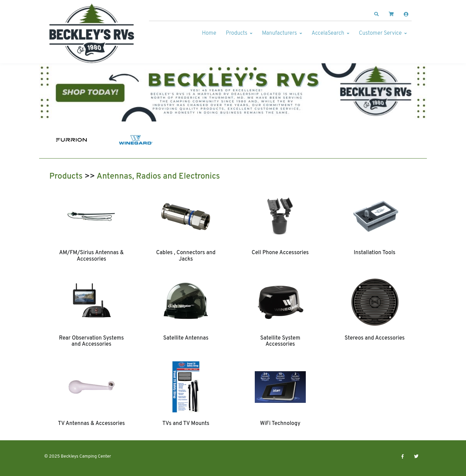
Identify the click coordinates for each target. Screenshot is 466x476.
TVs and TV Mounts (186, 424)
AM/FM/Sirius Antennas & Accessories (91, 256)
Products (237, 33)
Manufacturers (279, 33)
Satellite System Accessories (280, 341)
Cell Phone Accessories (280, 253)
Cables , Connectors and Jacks (186, 256)
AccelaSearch (328, 33)
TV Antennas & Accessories (91, 424)
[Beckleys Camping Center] (92, 33)
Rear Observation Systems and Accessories (91, 341)
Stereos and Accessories (375, 338)
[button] (377, 14)
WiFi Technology (280, 424)
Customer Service (380, 33)
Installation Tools (375, 253)
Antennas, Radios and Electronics (158, 177)
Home (209, 33)
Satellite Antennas (186, 338)
